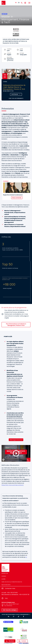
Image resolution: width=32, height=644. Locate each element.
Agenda (4, 576)
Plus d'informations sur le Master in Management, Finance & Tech (16, 325)
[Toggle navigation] (29, 3)
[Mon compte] (25, 3)
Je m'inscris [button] (15, 94)
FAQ (6, 598)
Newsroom (5, 573)
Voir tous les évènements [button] (16, 98)
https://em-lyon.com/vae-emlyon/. (13, 485)
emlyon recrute (6, 585)
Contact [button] (24, 641)
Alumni (3, 579)
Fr (16, 3)
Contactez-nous (10, 588)
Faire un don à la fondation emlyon (12, 582)
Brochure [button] (11, 641)
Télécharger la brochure (16, 440)
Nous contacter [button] (17, 198)
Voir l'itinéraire (8, 606)
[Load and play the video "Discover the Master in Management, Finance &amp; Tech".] (16, 453)
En (19, 3)
